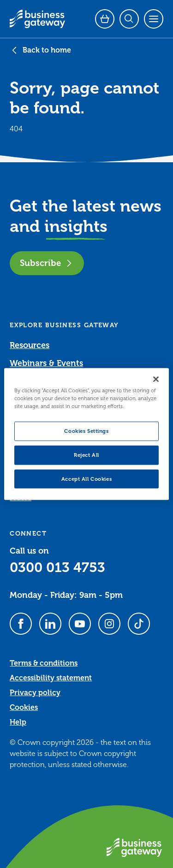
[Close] (156, 379)
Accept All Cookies (86, 479)
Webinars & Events (46, 363)
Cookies (24, 708)
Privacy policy (35, 693)
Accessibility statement (51, 678)
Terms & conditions (44, 663)
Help (18, 722)
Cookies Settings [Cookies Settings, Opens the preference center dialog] (86, 431)
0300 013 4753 (57, 567)
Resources (30, 345)
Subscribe (47, 263)
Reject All (86, 455)
